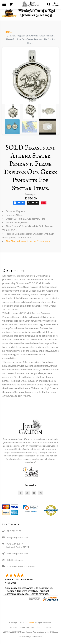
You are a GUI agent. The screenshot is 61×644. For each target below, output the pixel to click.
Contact (48, 627)
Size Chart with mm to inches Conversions (28, 241)
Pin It (44, 203)
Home (8, 32)
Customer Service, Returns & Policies (26, 627)
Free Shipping (56, 4)
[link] (30, 508)
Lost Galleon (29, 622)
